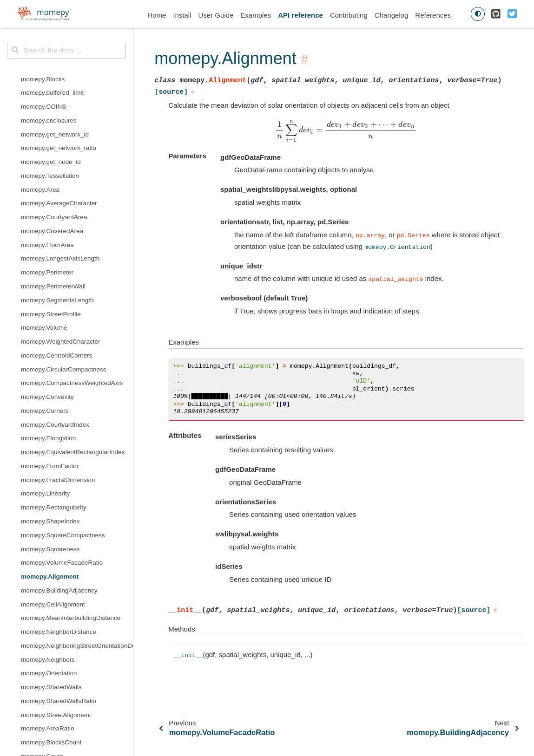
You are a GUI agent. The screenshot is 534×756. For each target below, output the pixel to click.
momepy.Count (42, 291)
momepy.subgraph (47, 554)
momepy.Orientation (49, 208)
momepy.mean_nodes (52, 485)
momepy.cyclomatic (48, 415)
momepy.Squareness (50, 84)
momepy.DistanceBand (53, 692)
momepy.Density (44, 319)
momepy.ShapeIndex (50, 56)
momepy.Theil (40, 636)
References (433, 15)
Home (157, 15)
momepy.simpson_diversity (59, 678)
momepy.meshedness (51, 499)
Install (182, 15)
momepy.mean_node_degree (62, 457)
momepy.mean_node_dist (57, 471)
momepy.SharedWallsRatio (59, 236)
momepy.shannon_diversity (59, 664)
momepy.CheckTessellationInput (66, 733)
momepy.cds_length (49, 374)
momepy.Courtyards (49, 305)
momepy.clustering (47, 401)
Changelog (392, 15)
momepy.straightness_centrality (65, 540)
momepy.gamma (44, 443)
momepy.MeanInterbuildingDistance (71, 153)
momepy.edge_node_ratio (57, 429)
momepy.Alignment (50, 111)
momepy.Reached (46, 346)
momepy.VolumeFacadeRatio (62, 97)
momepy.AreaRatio (48, 263)
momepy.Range (43, 595)
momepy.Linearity (46, 28)
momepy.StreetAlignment (56, 250)
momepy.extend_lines (51, 747)
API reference (300, 15)
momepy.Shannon (46, 609)
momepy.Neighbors (48, 194)
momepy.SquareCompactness (63, 70)
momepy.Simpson (46, 622)
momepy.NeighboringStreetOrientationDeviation (77, 180)
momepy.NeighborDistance (59, 166)
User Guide (216, 15)
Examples (256, 15)
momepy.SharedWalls (51, 222)
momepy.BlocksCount (51, 277)
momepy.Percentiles (49, 581)
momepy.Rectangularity (54, 42)
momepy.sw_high (45, 706)
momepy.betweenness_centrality (66, 360)
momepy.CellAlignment (53, 139)
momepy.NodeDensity (52, 332)
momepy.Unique (43, 650)
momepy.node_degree (52, 512)
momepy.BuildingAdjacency (59, 125)
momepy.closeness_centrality (62, 388)
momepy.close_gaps (49, 720)
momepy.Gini (39, 567)
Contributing (349, 15)
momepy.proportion (48, 526)
